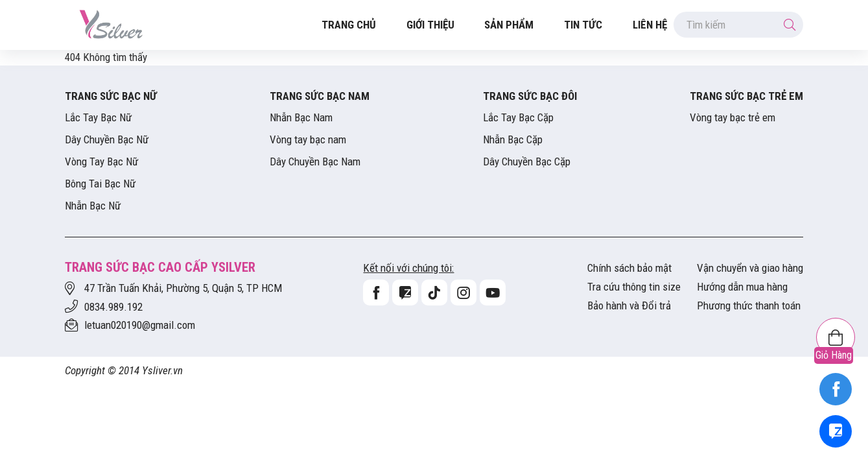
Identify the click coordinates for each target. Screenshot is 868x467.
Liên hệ (650, 25)
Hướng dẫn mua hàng (742, 287)
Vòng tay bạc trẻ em (733, 117)
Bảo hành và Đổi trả (629, 305)
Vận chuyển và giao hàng (750, 268)
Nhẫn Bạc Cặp (513, 139)
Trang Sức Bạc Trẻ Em (746, 96)
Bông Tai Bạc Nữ (100, 184)
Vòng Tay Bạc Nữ (101, 162)
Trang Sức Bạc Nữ (111, 96)
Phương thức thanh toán (749, 305)
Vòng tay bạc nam (308, 139)
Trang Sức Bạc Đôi (530, 96)
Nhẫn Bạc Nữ (93, 206)
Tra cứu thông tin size (634, 287)
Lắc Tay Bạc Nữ (98, 117)
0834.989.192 (113, 307)
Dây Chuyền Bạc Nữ (107, 139)
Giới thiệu (430, 25)
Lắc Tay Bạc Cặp (518, 117)
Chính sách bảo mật (629, 268)
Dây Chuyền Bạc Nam (315, 162)
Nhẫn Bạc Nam (301, 117)
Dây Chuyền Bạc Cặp (527, 162)
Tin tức (583, 25)
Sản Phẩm (509, 25)
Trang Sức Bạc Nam (320, 96)
